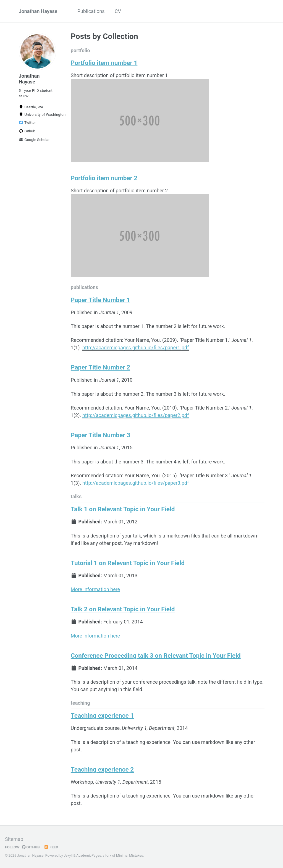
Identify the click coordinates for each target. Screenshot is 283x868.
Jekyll (68, 856)
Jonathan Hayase (38, 11)
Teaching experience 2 (102, 769)
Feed (51, 847)
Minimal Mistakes (129, 856)
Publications (91, 11)
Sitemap (14, 839)
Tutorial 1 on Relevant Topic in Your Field (128, 563)
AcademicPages (89, 856)
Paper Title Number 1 (100, 300)
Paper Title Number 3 (100, 435)
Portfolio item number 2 (104, 178)
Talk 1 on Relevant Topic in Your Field (123, 509)
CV (118, 11)
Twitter (27, 122)
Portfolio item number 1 (104, 63)
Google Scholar (34, 140)
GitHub (31, 847)
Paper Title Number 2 (100, 367)
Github (27, 131)
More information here (95, 589)
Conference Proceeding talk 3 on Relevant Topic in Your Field (156, 655)
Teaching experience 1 (102, 715)
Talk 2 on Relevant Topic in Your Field (123, 609)
